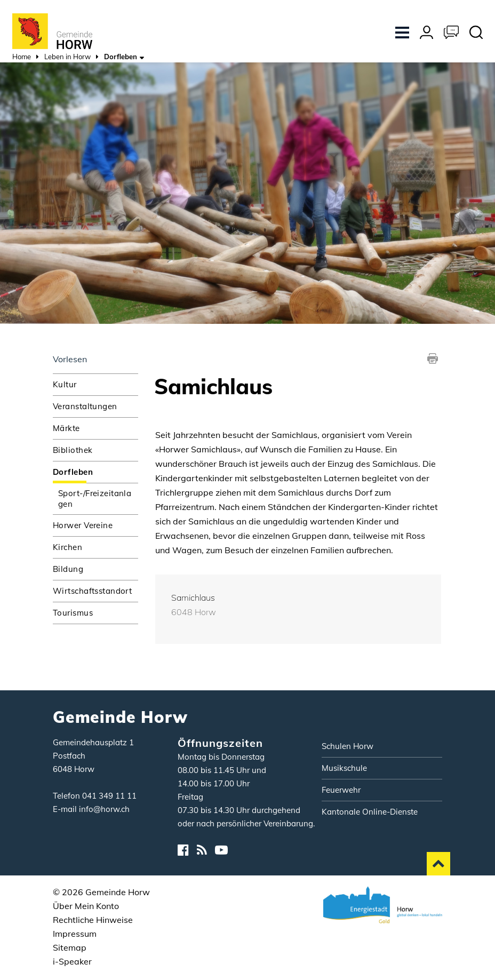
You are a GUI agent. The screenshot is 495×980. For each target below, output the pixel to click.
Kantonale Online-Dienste (370, 812)
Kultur (65, 384)
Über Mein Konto (86, 906)
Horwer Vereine (83, 525)
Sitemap (70, 947)
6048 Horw (194, 612)
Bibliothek (73, 450)
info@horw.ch (104, 809)
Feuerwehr (341, 790)
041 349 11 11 (109, 796)
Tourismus (73, 613)
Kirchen (67, 547)
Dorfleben (95, 471)
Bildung (68, 569)
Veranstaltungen (85, 406)
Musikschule (344, 768)
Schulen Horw (348, 746)
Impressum (75, 934)
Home (22, 57)
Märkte (66, 428)
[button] (67, 58)
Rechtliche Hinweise (93, 920)
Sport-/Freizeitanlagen (95, 499)
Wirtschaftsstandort (92, 591)
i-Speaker (72, 961)
